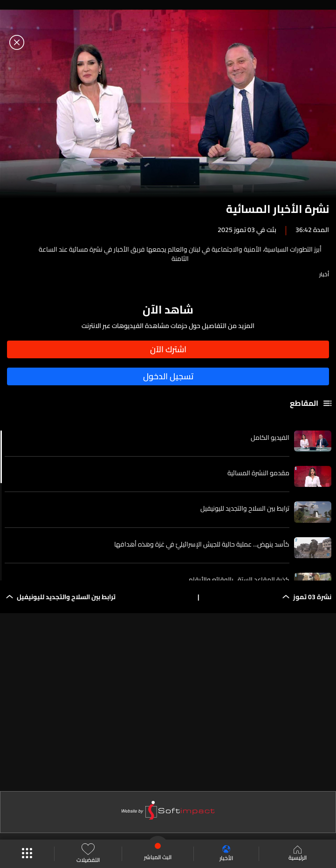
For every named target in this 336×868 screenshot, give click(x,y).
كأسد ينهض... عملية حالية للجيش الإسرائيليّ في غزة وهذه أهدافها (202, 544)
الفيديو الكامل (270, 437)
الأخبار (226, 854)
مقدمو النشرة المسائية (258, 473)
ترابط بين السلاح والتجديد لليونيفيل (245, 508)
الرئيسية (298, 854)
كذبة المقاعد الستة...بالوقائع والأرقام (239, 580)
